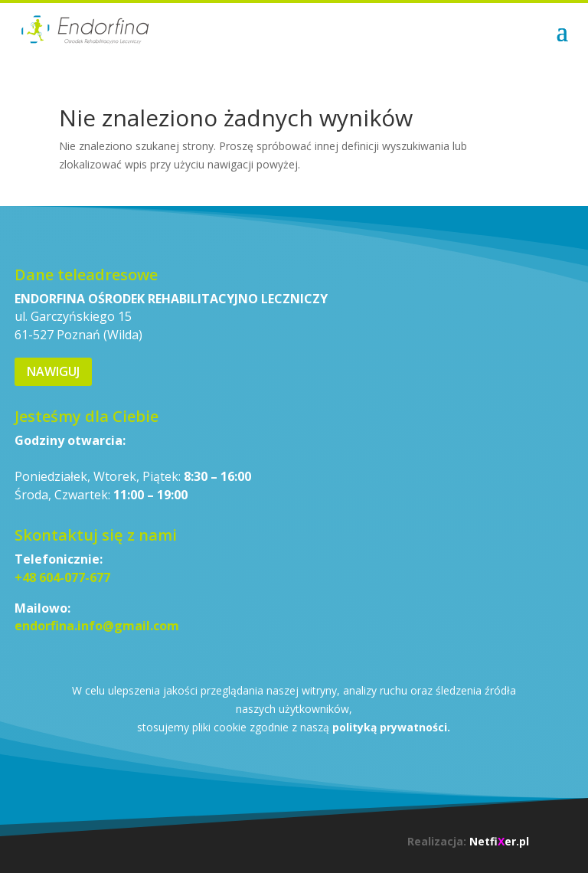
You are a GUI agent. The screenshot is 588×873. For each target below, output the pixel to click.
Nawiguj (53, 371)
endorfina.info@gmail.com (97, 626)
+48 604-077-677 (62, 577)
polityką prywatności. (391, 727)
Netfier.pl (499, 841)
